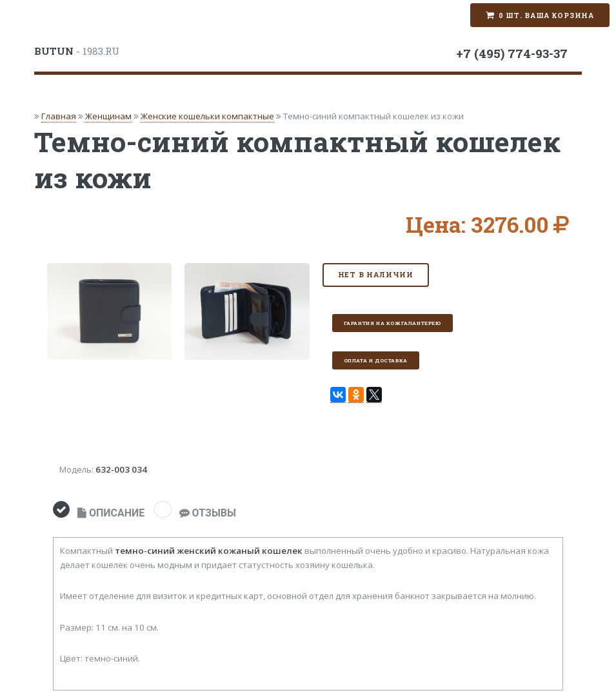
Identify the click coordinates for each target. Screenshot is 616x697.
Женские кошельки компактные (207, 116)
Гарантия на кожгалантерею (392, 323)
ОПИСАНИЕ (111, 513)
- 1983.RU (77, 51)
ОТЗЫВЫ (208, 513)
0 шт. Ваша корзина (546, 15)
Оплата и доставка (376, 360)
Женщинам (108, 116)
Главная (59, 116)
